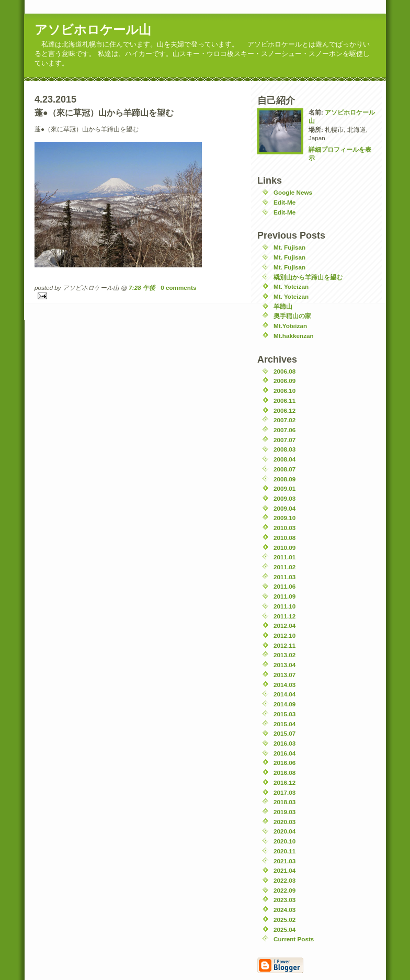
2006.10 (284, 391)
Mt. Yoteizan (291, 286)
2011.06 (284, 586)
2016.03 (284, 743)
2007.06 (284, 430)
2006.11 (284, 401)
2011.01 (284, 557)
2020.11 (284, 851)
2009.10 (284, 518)
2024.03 (284, 910)
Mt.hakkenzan (294, 336)
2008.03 (284, 449)
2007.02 (284, 420)
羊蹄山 (283, 306)
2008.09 (284, 479)
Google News (293, 192)
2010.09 (284, 548)
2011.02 (284, 567)
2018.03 (284, 802)
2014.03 (284, 685)
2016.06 (284, 763)
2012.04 (284, 626)
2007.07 (284, 440)
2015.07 (284, 733)
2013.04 (284, 665)
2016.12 (284, 782)
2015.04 (284, 724)
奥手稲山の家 (292, 316)
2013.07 (284, 675)
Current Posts (294, 939)
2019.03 (284, 812)
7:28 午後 (142, 288)
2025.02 (284, 920)
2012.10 (284, 635)
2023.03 (284, 900)
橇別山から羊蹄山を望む (308, 277)
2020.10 (284, 841)
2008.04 (284, 459)
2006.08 (284, 371)
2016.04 (284, 753)
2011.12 (284, 616)
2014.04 (284, 694)
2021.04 (284, 870)
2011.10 (284, 606)
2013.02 (284, 655)
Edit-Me (284, 202)
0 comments (178, 288)
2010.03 (284, 528)
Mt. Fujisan (289, 247)
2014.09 (284, 704)
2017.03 (284, 792)
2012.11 (284, 645)
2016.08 (284, 773)
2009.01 (284, 488)
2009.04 (284, 508)
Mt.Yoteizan (290, 326)
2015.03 (284, 714)
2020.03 (284, 822)
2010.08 (284, 538)
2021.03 (284, 861)
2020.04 (284, 831)
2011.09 (284, 596)
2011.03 (284, 577)
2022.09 (284, 890)
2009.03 (284, 498)
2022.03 (284, 880)
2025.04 (284, 930)
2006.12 (284, 410)
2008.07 (284, 469)
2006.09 (284, 381)
